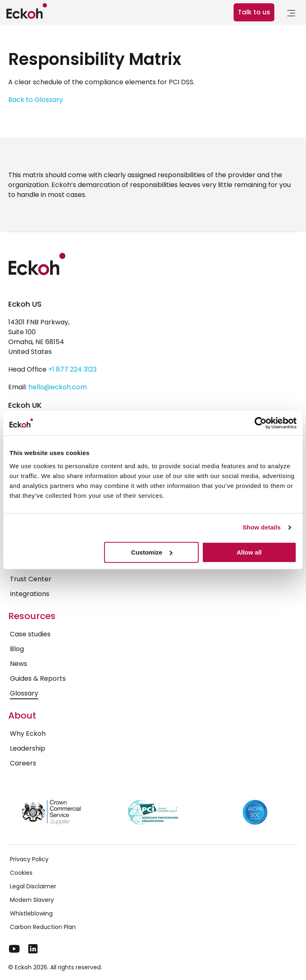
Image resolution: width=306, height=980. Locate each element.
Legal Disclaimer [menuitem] (33, 886)
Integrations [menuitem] (30, 594)
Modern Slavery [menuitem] (32, 900)
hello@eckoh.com (58, 387)
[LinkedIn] (33, 949)
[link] (291, 15)
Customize (152, 552)
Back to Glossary (36, 100)
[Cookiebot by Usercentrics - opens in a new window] (261, 423)
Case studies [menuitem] (30, 634)
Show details (262, 527)
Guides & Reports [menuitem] (38, 678)
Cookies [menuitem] (21, 873)
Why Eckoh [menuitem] (28, 734)
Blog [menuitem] (17, 649)
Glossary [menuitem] (24, 693)
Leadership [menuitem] (28, 748)
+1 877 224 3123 (72, 369)
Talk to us (254, 12)
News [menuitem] (19, 664)
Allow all (249, 552)
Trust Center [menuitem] (31, 579)
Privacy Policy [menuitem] (29, 859)
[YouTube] (14, 949)
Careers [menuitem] (23, 763)
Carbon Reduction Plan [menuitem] (43, 927)
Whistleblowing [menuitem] (31, 913)
